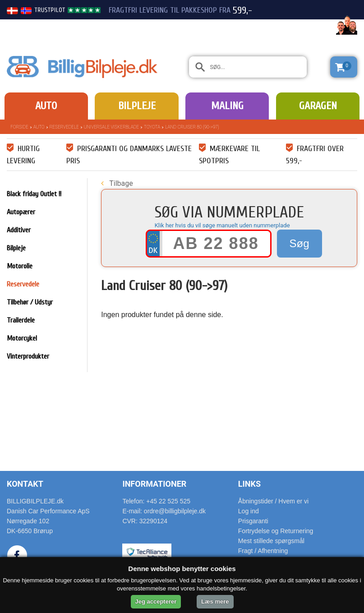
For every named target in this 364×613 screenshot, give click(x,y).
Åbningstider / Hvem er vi (273, 501)
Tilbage (117, 183)
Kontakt (25, 484)
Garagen (318, 106)
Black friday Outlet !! (34, 194)
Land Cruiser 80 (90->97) (192, 127)
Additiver (19, 230)
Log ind (249, 511)
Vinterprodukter (28, 356)
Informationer (154, 484)
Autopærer (21, 212)
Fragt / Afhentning (263, 551)
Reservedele (64, 127)
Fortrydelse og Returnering (276, 531)
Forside (19, 127)
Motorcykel (22, 338)
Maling (227, 106)
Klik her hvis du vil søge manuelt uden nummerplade (222, 225)
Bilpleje (137, 106)
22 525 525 (307, 26)
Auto (46, 106)
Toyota (152, 127)
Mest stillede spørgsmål (271, 541)
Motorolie (20, 266)
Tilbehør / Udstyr (30, 302)
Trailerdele (21, 320)
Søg (299, 243)
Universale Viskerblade (111, 127)
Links (249, 484)
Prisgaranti (253, 521)
